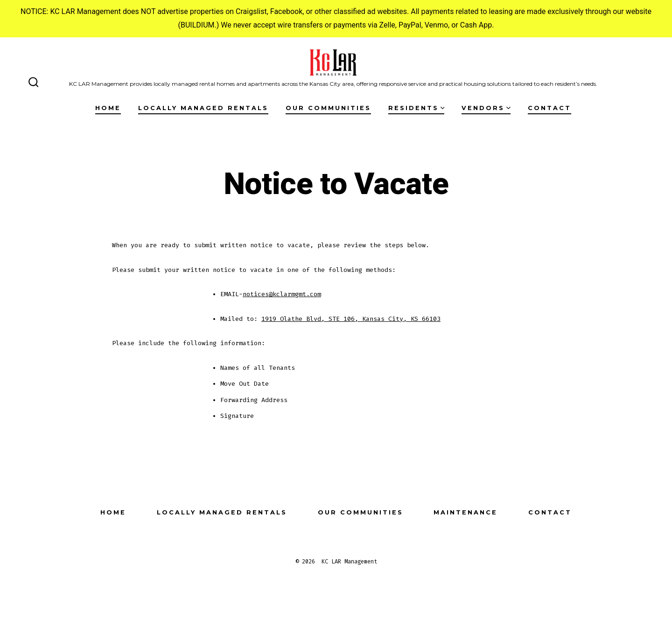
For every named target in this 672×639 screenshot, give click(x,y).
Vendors (486, 108)
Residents (416, 108)
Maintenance (465, 512)
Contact (549, 108)
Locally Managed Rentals (203, 108)
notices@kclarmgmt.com (282, 294)
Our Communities (328, 108)
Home (108, 108)
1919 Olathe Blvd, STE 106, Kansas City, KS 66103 (351, 319)
